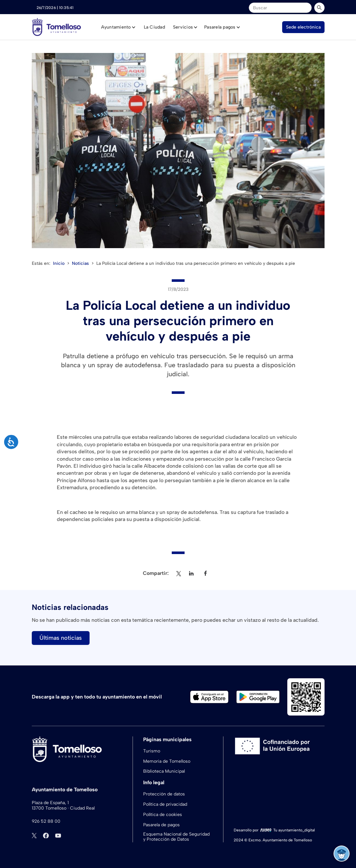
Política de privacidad (165, 804)
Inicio (59, 263)
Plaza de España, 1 (50, 803)
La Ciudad (154, 27)
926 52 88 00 (46, 821)
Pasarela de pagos (161, 825)
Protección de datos (164, 794)
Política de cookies (163, 815)
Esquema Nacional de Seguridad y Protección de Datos (176, 837)
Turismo (152, 751)
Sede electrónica (303, 27)
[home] (56, 27)
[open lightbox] (178, 151)
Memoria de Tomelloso (167, 761)
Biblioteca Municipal (164, 771)
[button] (118, 27)
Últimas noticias (61, 638)
